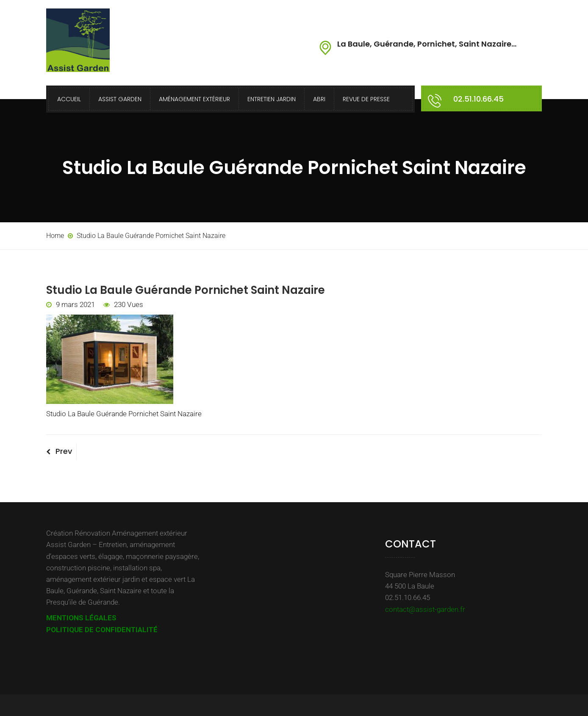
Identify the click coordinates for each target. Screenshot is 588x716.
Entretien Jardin (272, 99)
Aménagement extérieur (194, 99)
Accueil (69, 99)
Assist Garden (120, 99)
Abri (319, 99)
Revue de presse (366, 99)
